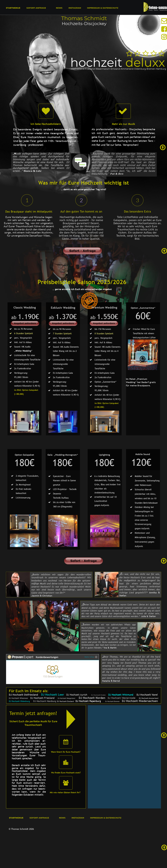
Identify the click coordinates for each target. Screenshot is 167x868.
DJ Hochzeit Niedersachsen (140, 701)
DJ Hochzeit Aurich (77, 695)
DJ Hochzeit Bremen (112, 701)
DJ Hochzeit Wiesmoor (18, 698)
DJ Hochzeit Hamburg (45, 701)
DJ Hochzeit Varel (147, 695)
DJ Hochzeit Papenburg (88, 701)
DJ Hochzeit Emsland (65, 701)
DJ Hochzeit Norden (92, 698)
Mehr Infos (91, 657)
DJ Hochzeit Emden (99, 695)
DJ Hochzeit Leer (53, 695)
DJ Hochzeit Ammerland (149, 698)
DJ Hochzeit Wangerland (66, 698)
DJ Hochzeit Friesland (41, 698)
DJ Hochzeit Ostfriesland (23, 695)
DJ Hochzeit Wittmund (122, 695)
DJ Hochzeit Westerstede (122, 698)
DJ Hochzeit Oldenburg (19, 701)
